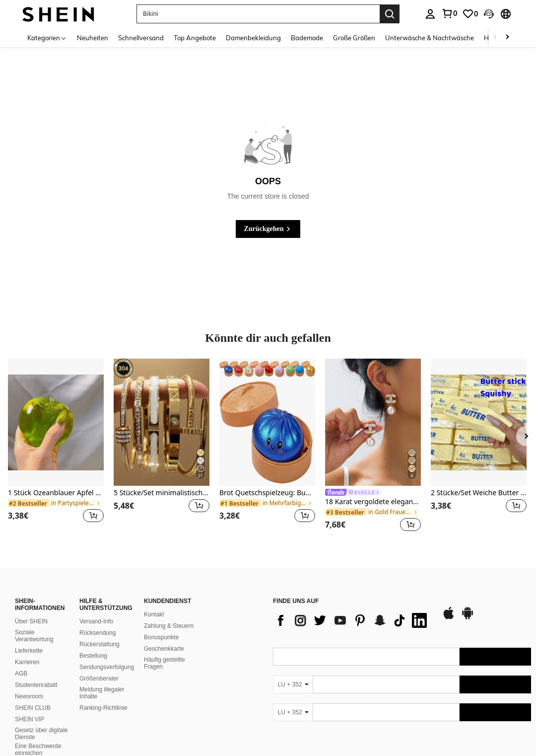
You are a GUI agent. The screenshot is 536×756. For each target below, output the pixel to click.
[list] (352, 620)
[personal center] (430, 14)
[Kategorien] (47, 38)
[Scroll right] (507, 38)
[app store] (449, 618)
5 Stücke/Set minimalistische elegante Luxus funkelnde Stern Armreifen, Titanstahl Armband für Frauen (162, 493)
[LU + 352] (293, 684)
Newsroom (29, 696)
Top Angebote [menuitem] (195, 38)
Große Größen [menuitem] (354, 38)
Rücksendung (98, 633)
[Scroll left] (495, 38)
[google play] (468, 618)
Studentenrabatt (36, 685)
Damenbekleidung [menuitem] (253, 38)
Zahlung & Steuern (169, 626)
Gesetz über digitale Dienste (41, 734)
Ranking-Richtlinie (103, 708)
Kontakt (154, 614)
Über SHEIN (31, 621)
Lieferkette (29, 651)
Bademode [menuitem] (307, 38)
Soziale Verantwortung (34, 636)
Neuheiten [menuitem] (93, 38)
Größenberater (99, 679)
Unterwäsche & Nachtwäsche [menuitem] (430, 38)
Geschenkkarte (164, 649)
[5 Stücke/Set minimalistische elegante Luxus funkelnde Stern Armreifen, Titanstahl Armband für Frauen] (162, 422)
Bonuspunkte (161, 637)
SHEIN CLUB (33, 708)
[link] (449, 13)
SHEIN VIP (30, 719)
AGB (21, 674)
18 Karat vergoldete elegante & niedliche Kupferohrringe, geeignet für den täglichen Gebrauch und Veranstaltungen (373, 502)
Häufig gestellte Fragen (165, 663)
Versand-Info (96, 621)
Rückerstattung (100, 644)
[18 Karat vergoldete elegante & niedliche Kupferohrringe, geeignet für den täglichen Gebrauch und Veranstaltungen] (373, 422)
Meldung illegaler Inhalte (102, 693)
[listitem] (56, 447)
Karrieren (27, 662)
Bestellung (93, 656)
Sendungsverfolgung (107, 667)
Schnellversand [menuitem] (141, 38)
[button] (258, 14)
